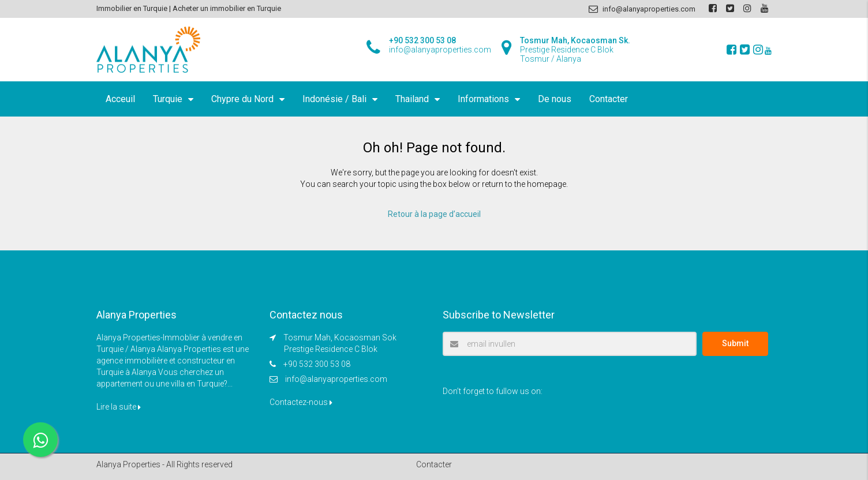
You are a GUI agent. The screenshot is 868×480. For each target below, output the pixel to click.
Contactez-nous (301, 402)
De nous (555, 99)
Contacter (609, 99)
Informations (483, 99)
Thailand (412, 99)
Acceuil (120, 99)
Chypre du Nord (242, 99)
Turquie (168, 99)
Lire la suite (119, 407)
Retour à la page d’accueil (434, 214)
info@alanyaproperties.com (336, 379)
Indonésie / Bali (334, 99)
